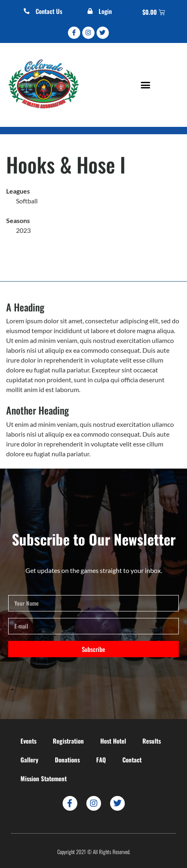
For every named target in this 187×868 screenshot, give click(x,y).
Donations (67, 760)
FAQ (101, 760)
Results (152, 741)
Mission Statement (44, 778)
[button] (146, 85)
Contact (132, 760)
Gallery (29, 760)
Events (28, 741)
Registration (68, 741)
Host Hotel (113, 741)
